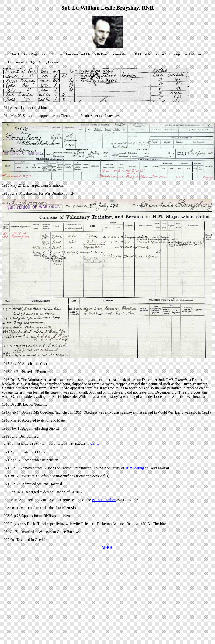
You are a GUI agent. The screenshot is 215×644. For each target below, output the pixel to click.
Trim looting (134, 468)
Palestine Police (104, 500)
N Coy (95, 444)
